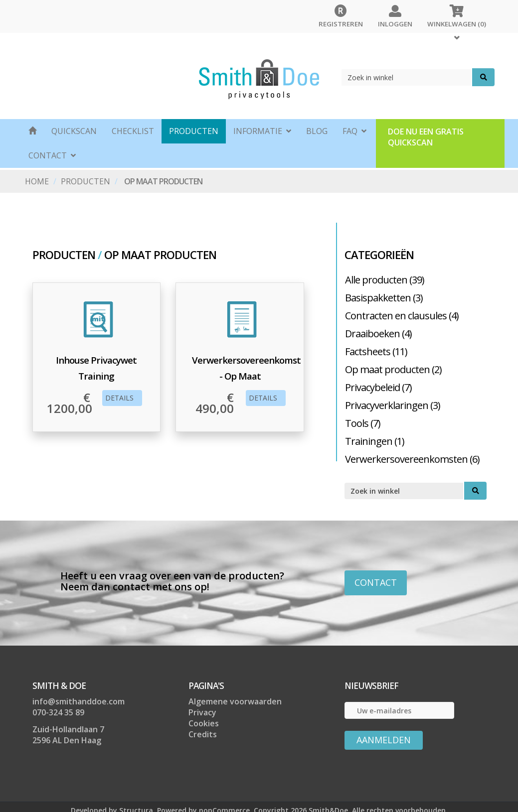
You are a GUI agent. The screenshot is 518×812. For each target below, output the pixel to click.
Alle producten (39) (385, 280)
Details (121, 398)
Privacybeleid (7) (378, 387)
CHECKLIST (133, 131)
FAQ (354, 130)
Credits (203, 734)
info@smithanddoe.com (79, 701)
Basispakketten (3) (384, 298)
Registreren (341, 14)
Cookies (204, 723)
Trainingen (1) (375, 441)
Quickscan (74, 131)
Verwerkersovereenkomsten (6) (412, 459)
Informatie (262, 130)
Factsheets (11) (376, 351)
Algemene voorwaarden (235, 701)
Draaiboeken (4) (378, 334)
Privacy (202, 712)
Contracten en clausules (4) (402, 316)
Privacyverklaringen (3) (393, 405)
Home (37, 181)
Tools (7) (363, 423)
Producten (194, 131)
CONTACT (52, 154)
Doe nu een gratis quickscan (426, 137)
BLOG (317, 131)
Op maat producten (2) (393, 369)
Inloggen (395, 14)
